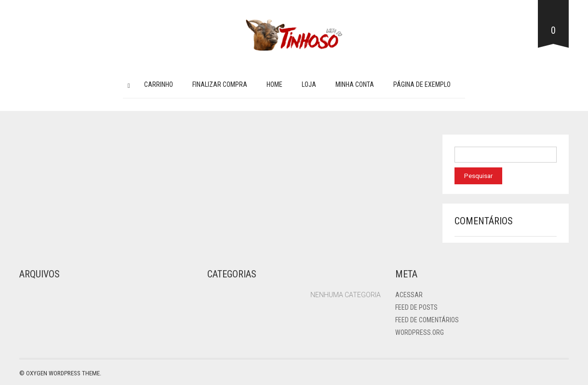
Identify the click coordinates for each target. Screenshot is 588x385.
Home (274, 84)
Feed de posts (416, 307)
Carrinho (159, 84)
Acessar (409, 295)
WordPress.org (420, 332)
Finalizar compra (220, 84)
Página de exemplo (422, 84)
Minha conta (355, 84)
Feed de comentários (427, 320)
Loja (309, 84)
